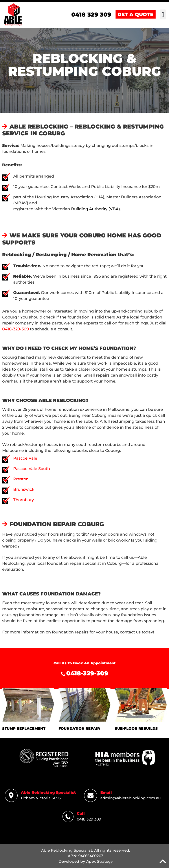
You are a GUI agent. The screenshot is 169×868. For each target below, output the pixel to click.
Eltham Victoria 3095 (41, 798)
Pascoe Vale (25, 459)
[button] (163, 15)
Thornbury (24, 500)
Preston (21, 479)
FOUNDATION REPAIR (79, 729)
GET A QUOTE (136, 15)
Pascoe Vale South (32, 469)
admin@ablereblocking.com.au (131, 798)
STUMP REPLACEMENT (24, 729)
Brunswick (24, 490)
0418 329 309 (89, 819)
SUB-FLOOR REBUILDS (136, 729)
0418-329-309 (16, 329)
